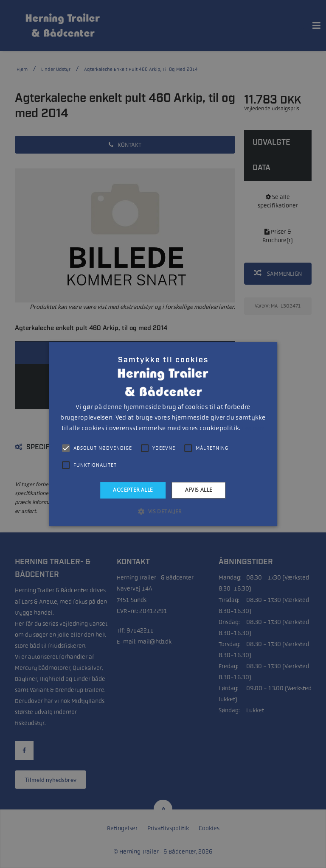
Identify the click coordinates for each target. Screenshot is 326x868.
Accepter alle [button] (133, 490)
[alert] (163, 434)
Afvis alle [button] (199, 490)
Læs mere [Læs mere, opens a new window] (253, 428)
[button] (163, 511)
